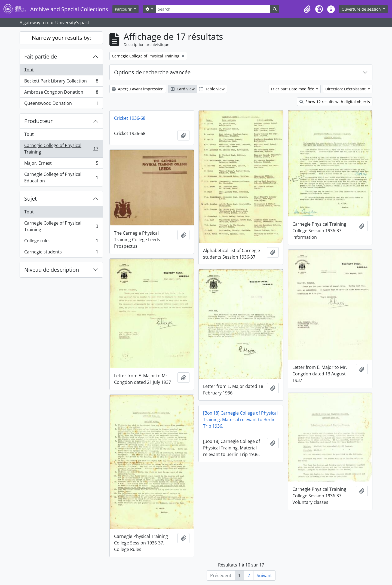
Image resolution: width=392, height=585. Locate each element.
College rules (61, 242)
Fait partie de (41, 56)
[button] (307, 9)
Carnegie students (61, 253)
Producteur (38, 121)
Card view (183, 89)
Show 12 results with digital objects (335, 102)
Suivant (264, 575)
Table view (212, 89)
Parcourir (124, 9)
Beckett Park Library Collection (61, 82)
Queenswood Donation (61, 104)
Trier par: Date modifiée (293, 89)
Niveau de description (52, 270)
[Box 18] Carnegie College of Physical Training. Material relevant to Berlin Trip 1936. (240, 419)
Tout (29, 70)
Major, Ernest (61, 164)
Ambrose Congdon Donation (61, 93)
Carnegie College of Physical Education (61, 177)
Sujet (30, 199)
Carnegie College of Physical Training (61, 149)
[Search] (213, 9)
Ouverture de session (362, 9)
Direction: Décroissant (346, 89)
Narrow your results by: (61, 38)
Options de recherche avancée (152, 72)
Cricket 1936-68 (130, 118)
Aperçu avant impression (138, 89)
